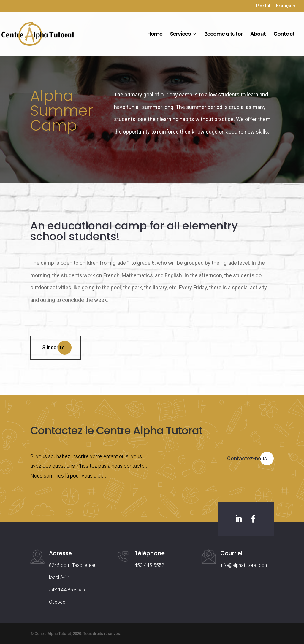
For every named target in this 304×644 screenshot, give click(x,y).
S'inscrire (53, 347)
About (258, 35)
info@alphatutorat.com (244, 565)
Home (155, 35)
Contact (284, 35)
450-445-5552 (149, 565)
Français (285, 6)
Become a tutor (223, 35)
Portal (263, 6)
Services (180, 35)
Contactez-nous (247, 458)
